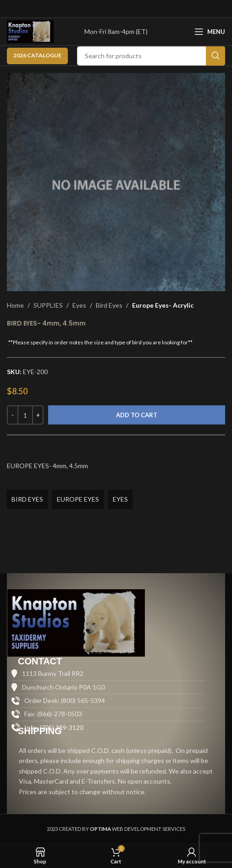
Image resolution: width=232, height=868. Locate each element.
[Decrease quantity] (13, 415)
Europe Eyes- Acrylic (163, 305)
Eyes (79, 305)
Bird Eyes (109, 305)
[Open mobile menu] (210, 32)
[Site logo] (30, 31)
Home (15, 305)
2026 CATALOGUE (37, 55)
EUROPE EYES (78, 499)
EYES (120, 499)
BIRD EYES (27, 499)
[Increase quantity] (38, 415)
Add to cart (137, 415)
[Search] (151, 56)
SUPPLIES (48, 305)
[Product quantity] (25, 415)
